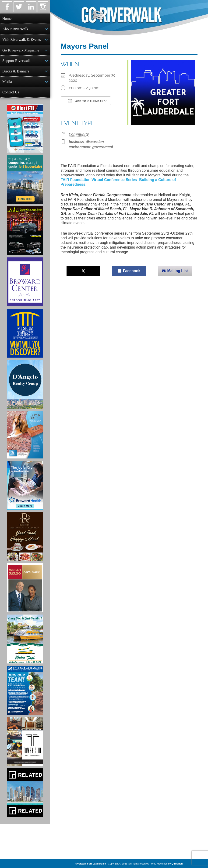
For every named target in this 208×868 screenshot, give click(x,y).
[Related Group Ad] (25, 793)
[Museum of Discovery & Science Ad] (25, 333)
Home (7, 19)
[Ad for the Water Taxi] (25, 639)
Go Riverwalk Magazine (21, 50)
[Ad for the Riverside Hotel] (25, 537)
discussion (95, 142)
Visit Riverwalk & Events (22, 39)
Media (7, 82)
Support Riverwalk (16, 61)
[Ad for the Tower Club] (25, 742)
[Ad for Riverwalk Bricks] (25, 435)
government (103, 147)
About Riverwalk (15, 29)
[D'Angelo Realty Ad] (25, 384)
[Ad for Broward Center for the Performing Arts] (25, 282)
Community (79, 134)
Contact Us (11, 92)
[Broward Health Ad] (25, 485)
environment (80, 147)
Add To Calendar (86, 101)
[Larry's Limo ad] (25, 231)
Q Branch (177, 864)
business (76, 142)
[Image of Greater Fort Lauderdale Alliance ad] (25, 179)
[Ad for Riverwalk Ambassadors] (25, 690)
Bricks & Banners (16, 71)
